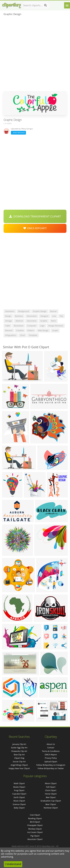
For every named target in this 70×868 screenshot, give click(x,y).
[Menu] (67, 5)
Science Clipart (19, 804)
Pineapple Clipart (35, 825)
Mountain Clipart (35, 839)
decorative (32, 321)
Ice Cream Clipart (35, 832)
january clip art (19, 744)
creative (20, 330)
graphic (44, 321)
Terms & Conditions (51, 751)
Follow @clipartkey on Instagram (51, 765)
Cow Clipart (35, 815)
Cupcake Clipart (19, 794)
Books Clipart (19, 787)
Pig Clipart (35, 836)
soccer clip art (19, 762)
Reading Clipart (35, 818)
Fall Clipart (51, 787)
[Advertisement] (35, 54)
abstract (19, 321)
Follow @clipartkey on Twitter (51, 768)
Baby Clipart (19, 808)
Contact (51, 748)
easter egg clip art (19, 748)
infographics (11, 335)
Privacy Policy (51, 758)
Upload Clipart (51, 762)
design (8, 316)
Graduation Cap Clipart (51, 801)
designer (45, 316)
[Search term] (36, 5)
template (33, 335)
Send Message (18, 133)
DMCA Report (51, 755)
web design (43, 330)
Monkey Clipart (35, 829)
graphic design (40, 311)
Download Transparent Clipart (35, 216)
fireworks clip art (19, 751)
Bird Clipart (35, 822)
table (8, 326)
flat (61, 316)
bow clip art (19, 755)
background (24, 311)
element (9, 330)
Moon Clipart (51, 783)
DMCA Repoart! (35, 228)
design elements (56, 326)
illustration (19, 326)
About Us (51, 744)
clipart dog (19, 758)
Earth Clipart (19, 797)
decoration (32, 316)
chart (22, 335)
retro (54, 321)
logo (42, 326)
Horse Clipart (51, 794)
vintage (8, 321)
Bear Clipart (51, 804)
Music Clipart (19, 801)
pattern (31, 330)
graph (55, 330)
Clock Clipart (51, 790)
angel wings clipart (19, 765)
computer (32, 326)
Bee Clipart (51, 797)
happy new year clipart (19, 768)
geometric (10, 311)
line (54, 316)
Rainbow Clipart (51, 808)
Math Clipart (19, 783)
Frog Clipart (19, 790)
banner (53, 311)
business (19, 316)
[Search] (45, 5)
